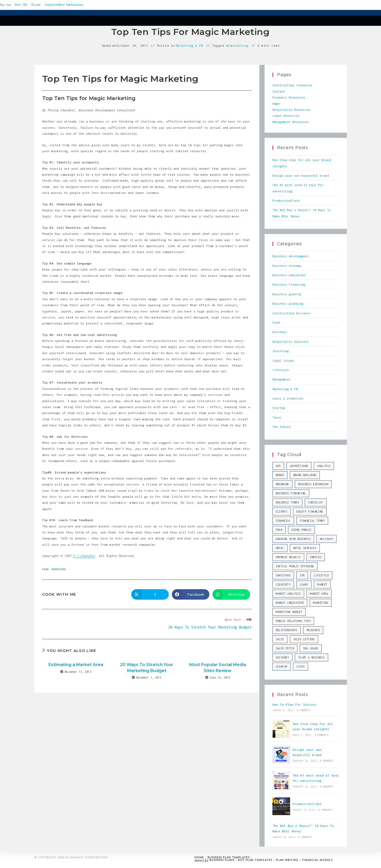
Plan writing (287, 860)
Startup (279, 408)
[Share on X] (150, 594)
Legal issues (283, 361)
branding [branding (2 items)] (282, 484)
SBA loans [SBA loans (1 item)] (311, 648)
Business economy (287, 266)
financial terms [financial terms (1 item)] (312, 521)
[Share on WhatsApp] (231, 594)
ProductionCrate (286, 201)
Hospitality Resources (292, 110)
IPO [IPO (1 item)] (302, 575)
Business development (291, 256)
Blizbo (36, 5)
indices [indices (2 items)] (316, 557)
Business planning (288, 303)
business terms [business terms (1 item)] (288, 502)
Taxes (277, 417)
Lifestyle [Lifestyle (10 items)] (321, 575)
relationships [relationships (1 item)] (287, 630)
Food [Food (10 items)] (279, 530)
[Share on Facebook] (191, 594)
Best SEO (21, 5)
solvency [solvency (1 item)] (282, 657)
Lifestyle (281, 370)
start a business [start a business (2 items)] (311, 657)
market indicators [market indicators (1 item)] (290, 603)
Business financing (289, 284)
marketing (240, 45)
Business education (289, 275)
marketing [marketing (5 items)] (321, 603)
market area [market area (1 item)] (319, 594)
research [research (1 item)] (313, 630)
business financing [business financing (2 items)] (291, 493)
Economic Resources (289, 97)
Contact (279, 91)
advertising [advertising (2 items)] (299, 466)
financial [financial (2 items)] (283, 521)
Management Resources (291, 122)
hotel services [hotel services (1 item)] (305, 548)
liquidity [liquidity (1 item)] (283, 584)
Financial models (317, 860)
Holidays (280, 332)
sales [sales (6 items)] (280, 639)
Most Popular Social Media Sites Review (218, 667)
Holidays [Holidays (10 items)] (326, 539)
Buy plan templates (255, 860)
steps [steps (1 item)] (301, 667)
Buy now (5, 5)
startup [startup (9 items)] (282, 667)
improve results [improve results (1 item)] (288, 557)
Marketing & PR (189, 45)
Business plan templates (229, 858)
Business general (287, 294)
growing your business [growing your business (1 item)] (293, 539)
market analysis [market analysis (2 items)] (288, 594)
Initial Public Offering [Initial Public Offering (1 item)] (295, 566)
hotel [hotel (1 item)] (280, 548)
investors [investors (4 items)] (283, 575)
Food (276, 322)
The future (282, 427)
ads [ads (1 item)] (278, 466)
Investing (281, 351)
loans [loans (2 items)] (304, 584)
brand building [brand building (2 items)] (305, 475)
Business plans (222, 860)
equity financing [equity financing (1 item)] (310, 512)
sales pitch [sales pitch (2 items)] (285, 648)
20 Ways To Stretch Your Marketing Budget (147, 667)
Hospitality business (291, 341)
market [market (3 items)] (322, 584)
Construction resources (292, 85)
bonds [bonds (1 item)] (280, 475)
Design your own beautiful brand (301, 176)
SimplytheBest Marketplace (64, 5)
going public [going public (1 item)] (301, 530)
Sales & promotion (288, 398)
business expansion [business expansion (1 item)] (313, 484)
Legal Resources (286, 116)
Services (201, 861)
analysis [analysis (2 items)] (324, 466)
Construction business (292, 313)
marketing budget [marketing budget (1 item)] (289, 612)
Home (276, 104)
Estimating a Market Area (76, 665)
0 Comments (304, 710)
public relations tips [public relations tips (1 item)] (293, 621)
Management (282, 379)
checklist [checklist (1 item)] (316, 502)
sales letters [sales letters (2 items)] (304, 639)
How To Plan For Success (295, 704)
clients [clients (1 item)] (282, 512)
